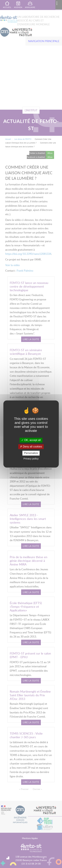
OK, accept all (31, 440)
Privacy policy (31, 459)
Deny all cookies (31, 447)
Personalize (31, 453)
